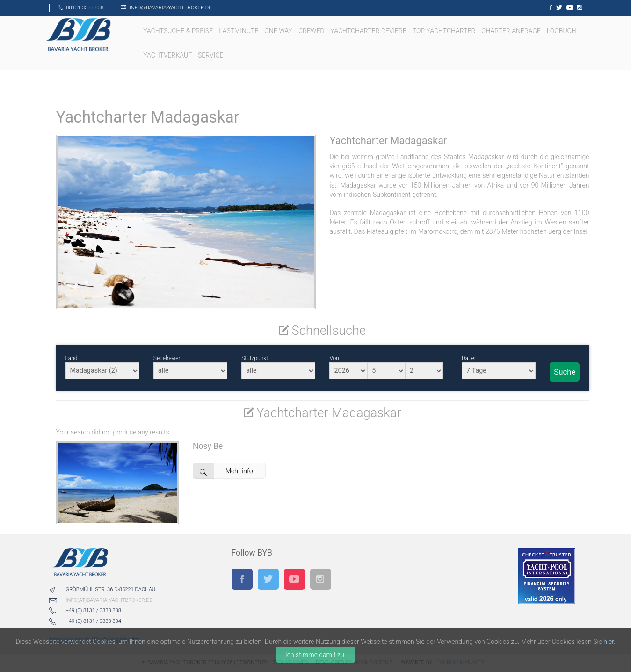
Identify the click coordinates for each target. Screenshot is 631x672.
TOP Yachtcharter (445, 31)
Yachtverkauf (168, 55)
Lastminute (239, 31)
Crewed (312, 31)
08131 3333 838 (85, 8)
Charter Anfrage (512, 31)
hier (609, 642)
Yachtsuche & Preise (179, 31)
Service (211, 55)
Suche (565, 372)
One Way (279, 31)
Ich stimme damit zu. (315, 655)
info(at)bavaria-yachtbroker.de (109, 600)
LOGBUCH (562, 31)
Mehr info (223, 471)
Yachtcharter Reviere (370, 31)
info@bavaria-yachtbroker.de (170, 8)
